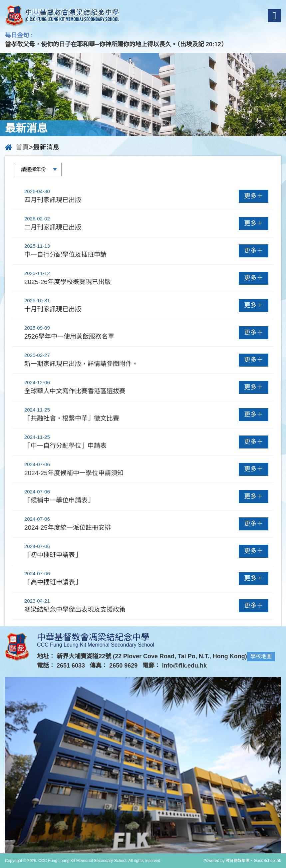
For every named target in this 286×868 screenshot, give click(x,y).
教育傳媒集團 (238, 861)
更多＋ (254, 196)
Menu (275, 15)
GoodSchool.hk (267, 861)
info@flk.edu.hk (185, 666)
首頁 (22, 147)
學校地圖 (261, 656)
